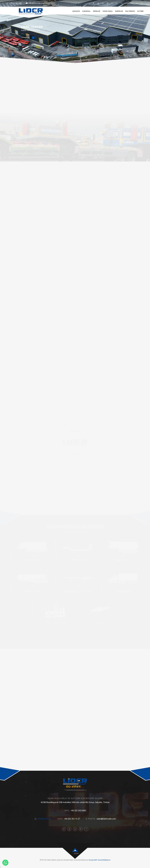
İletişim (140, 11)
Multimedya (130, 11)
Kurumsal (86, 11)
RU (142, 3)
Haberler (119, 11)
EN (127, 3)
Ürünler (97, 11)
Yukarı (76, 853)
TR (121, 3)
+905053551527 (44, 819)
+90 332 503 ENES (14, 3)
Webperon (107, 860)
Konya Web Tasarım (96, 860)
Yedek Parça (108, 11)
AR (132, 3)
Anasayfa (76, 11)
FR (137, 3)
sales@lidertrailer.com (35, 3)
